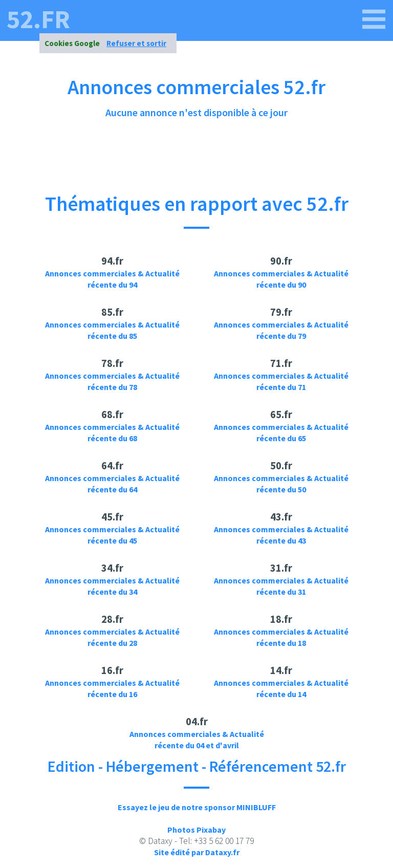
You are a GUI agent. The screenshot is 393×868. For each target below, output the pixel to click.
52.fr (38, 19)
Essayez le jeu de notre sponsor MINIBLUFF (197, 807)
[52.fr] (374, 19)
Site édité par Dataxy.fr (197, 852)
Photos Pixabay (196, 830)
